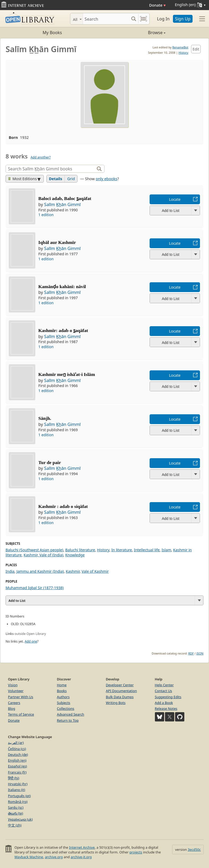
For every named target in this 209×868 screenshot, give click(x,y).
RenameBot (180, 47)
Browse (135, 33)
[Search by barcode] (143, 19)
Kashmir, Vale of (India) (43, 555)
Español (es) (18, 766)
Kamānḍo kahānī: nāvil (62, 287)
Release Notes (166, 708)
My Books (52, 33)
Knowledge (75, 555)
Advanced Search (71, 714)
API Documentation (121, 691)
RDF (191, 653)
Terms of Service (21, 714)
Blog (12, 708)
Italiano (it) (17, 790)
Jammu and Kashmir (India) (40, 571)
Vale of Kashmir (95, 571)
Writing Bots (116, 703)
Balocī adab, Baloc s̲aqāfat (65, 198)
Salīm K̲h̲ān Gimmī (62, 204)
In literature (122, 550)
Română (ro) (18, 802)
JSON (200, 653)
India (10, 571)
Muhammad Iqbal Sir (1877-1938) (35, 588)
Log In (163, 19)
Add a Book (164, 703)
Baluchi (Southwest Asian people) (34, 550)
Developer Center (120, 685)
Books (62, 691)
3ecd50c (194, 849)
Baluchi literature (80, 550)
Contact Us (164, 691)
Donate (157, 5)
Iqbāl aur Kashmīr (57, 242)
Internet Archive (82, 847)
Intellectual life (147, 550)
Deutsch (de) (18, 755)
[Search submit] (134, 19)
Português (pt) (19, 796)
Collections (66, 708)
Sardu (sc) (16, 807)
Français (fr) (17, 772)
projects (136, 852)
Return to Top (68, 720)
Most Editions (23, 179)
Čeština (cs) (17, 749)
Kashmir (73, 571)
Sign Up (183, 19)
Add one (31, 641)
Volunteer (16, 691)
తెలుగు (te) (16, 813)
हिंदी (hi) (14, 778)
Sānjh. (45, 418)
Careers (14, 703)
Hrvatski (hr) (18, 784)
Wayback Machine (29, 857)
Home (62, 685)
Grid (71, 179)
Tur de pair (50, 462)
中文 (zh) (15, 825)
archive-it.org (81, 857)
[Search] (106, 19)
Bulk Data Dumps (120, 697)
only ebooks (106, 179)
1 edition (46, 215)
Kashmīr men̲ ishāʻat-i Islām (67, 374)
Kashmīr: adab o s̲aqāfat (63, 330)
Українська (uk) (20, 819)
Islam (166, 550)
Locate (175, 199)
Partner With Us (21, 697)
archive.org (54, 857)
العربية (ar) (16, 743)
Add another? (41, 157)
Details (56, 179)
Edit (196, 49)
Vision (13, 685)
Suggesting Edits (168, 697)
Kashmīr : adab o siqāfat (63, 506)
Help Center (164, 685)
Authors (63, 697)
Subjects (64, 703)
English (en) (17, 760)
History (183, 53)
